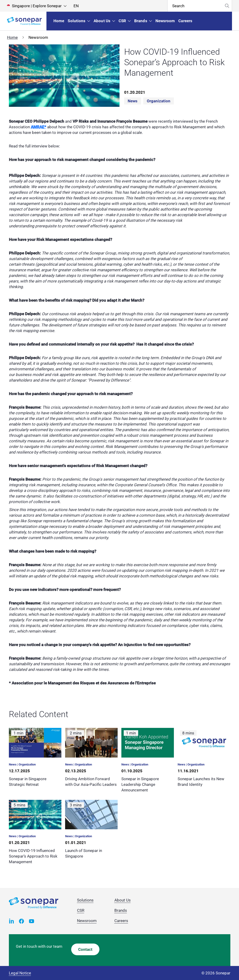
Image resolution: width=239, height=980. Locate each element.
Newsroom (87, 921)
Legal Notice (20, 973)
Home (12, 37)
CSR (81, 910)
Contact (85, 949)
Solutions (85, 900)
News (133, 101)
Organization (159, 101)
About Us (123, 900)
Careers (121, 921)
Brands (121, 910)
